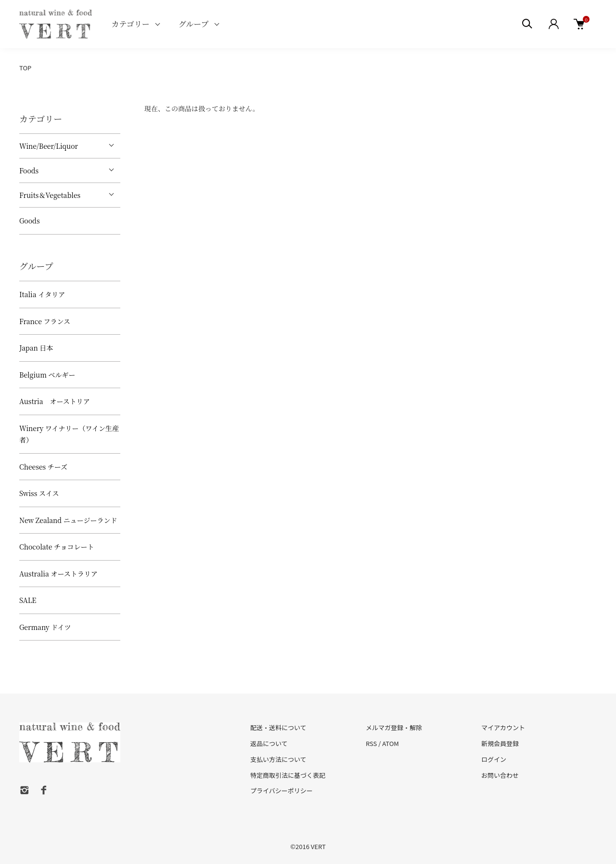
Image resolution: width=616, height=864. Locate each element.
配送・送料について (278, 727)
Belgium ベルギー (47, 375)
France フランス (45, 321)
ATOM (391, 743)
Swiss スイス (39, 493)
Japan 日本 (36, 348)
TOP (25, 68)
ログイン (494, 759)
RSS (371, 743)
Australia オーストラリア (58, 574)
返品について (269, 743)
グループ (194, 24)
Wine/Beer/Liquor (49, 146)
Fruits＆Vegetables (50, 195)
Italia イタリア (42, 294)
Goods (30, 221)
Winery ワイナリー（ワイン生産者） (69, 434)
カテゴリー (130, 24)
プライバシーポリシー (282, 791)
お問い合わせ (500, 775)
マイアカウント (503, 727)
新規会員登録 (500, 743)
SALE (28, 600)
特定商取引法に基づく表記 (288, 775)
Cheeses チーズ (43, 467)
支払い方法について (278, 759)
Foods (29, 170)
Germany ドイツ (45, 627)
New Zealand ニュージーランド (68, 520)
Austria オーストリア (55, 401)
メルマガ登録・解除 (394, 727)
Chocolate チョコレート (57, 547)
